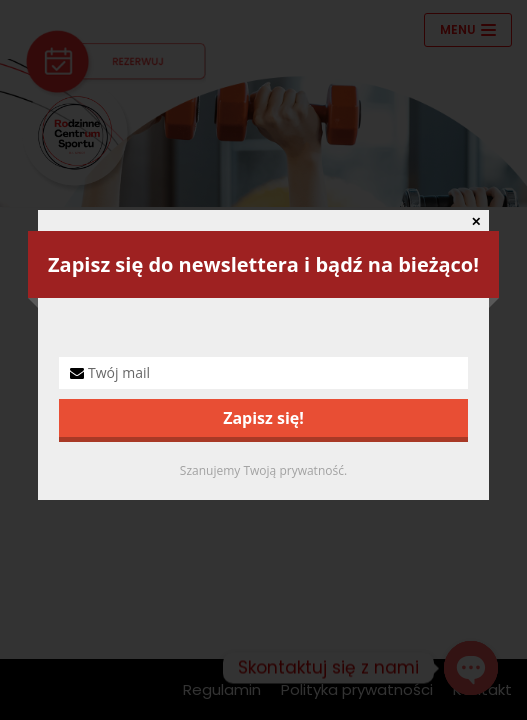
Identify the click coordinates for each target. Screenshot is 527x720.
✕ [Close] (476, 222)
